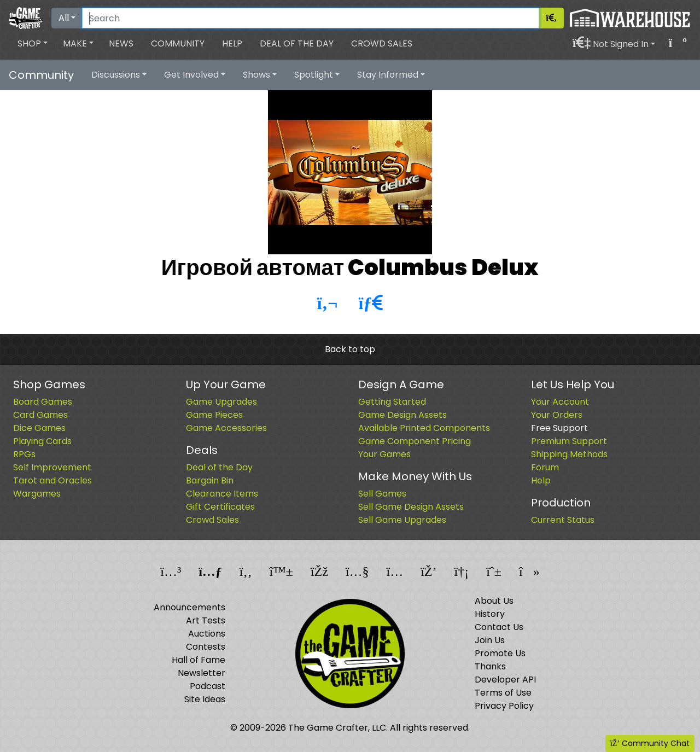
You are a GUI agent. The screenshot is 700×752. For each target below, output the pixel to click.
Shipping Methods (569, 454)
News (121, 43)
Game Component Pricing (415, 441)
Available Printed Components (424, 428)
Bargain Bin (210, 480)
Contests (206, 647)
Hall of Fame (199, 660)
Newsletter (202, 673)
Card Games (40, 415)
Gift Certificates (220, 507)
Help (232, 43)
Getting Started (392, 402)
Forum (545, 467)
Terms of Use (503, 693)
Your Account (560, 402)
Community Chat (650, 743)
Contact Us (499, 627)
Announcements (189, 607)
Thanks (490, 666)
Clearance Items (222, 494)
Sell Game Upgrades (402, 520)
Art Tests (206, 620)
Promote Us (500, 653)
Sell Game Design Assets (411, 507)
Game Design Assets (402, 415)
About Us (494, 601)
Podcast (208, 686)
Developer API (505, 680)
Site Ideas (205, 699)
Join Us (490, 640)
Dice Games (39, 428)
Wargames (37, 494)
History (490, 614)
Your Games (384, 454)
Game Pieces (214, 415)
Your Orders (557, 415)
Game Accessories (226, 428)
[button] (33, 44)
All (64, 18)
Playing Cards (42, 441)
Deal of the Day (297, 43)
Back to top (350, 349)
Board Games (43, 402)
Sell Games (382, 494)
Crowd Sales (382, 43)
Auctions (207, 634)
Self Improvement (52, 467)
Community (178, 43)
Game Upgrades (221, 402)
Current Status (563, 520)
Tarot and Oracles (52, 480)
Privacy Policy (504, 706)
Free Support (559, 428)
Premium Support (569, 441)
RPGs (24, 454)
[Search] (311, 18)
